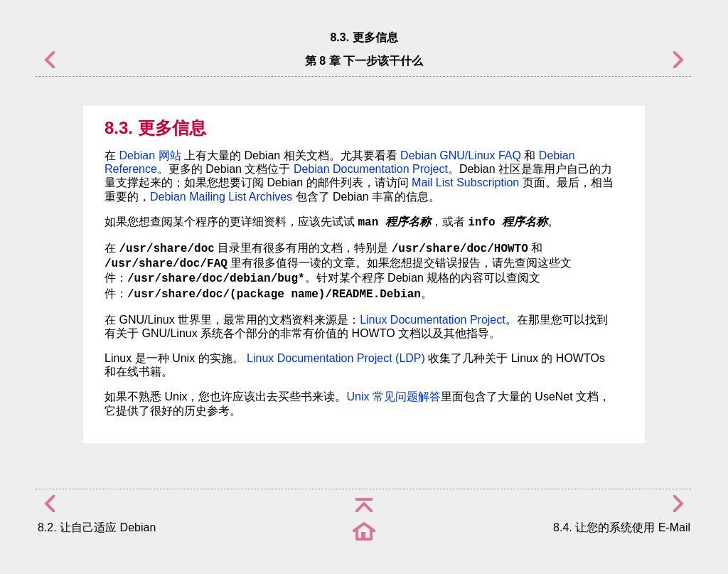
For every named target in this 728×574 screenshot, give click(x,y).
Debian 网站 (150, 155)
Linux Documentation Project (433, 320)
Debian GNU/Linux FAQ (461, 155)
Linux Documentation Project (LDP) (336, 358)
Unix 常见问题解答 (393, 397)
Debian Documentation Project (371, 169)
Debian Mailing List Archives (221, 197)
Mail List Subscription (465, 182)
